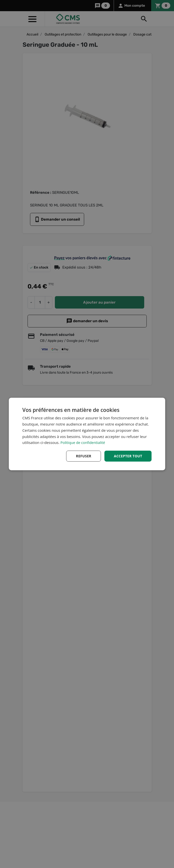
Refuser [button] (83, 456)
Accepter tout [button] (128, 456)
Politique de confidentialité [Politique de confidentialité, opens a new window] (84, 442)
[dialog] (87, 434)
